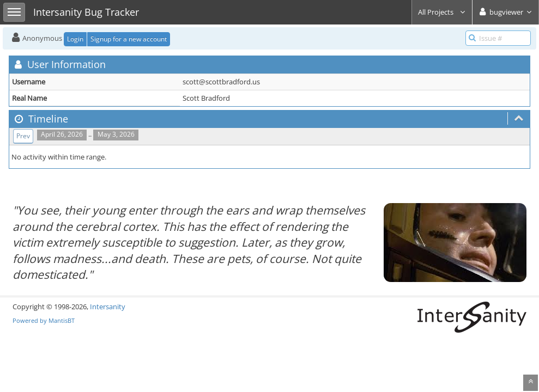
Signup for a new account (129, 39)
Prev (23, 136)
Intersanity (108, 307)
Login (75, 39)
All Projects (442, 12)
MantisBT (62, 320)
